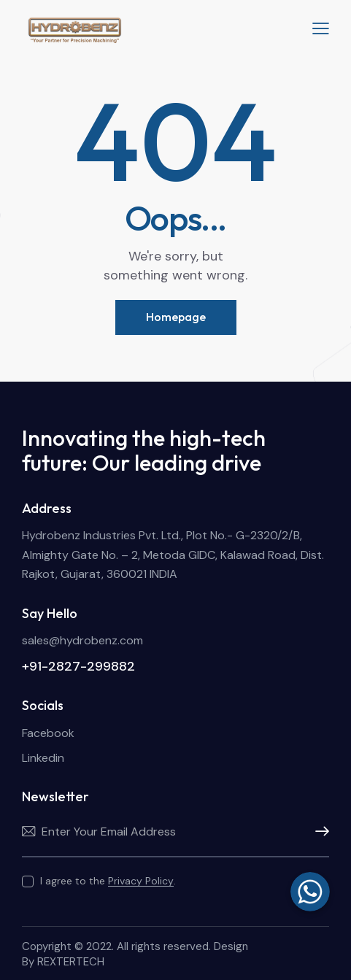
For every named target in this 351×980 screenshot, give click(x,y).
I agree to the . (108, 881)
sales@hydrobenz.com (82, 640)
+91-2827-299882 (78, 666)
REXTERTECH (71, 962)
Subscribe (318, 832)
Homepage (176, 317)
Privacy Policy (141, 881)
